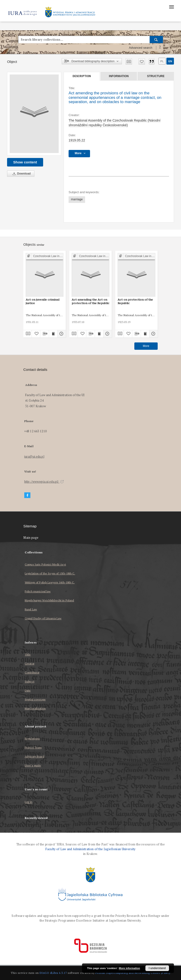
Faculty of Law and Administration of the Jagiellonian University (90, 849)
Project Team (33, 747)
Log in (29, 802)
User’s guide (33, 765)
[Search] (156, 39)
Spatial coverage (35, 699)
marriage (77, 199)
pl (162, 61)
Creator (30, 663)
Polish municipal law (38, 591)
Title (28, 654)
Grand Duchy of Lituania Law (43, 618)
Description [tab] (82, 76)
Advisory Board (35, 756)
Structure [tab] (156, 76)
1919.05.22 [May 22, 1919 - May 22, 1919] (77, 140)
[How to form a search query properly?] (160, 48)
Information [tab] (119, 76)
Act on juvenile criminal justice (43, 301)
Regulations (32, 738)
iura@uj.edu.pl (34, 457)
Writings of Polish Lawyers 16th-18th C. (50, 582)
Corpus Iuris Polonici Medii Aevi (45, 564)
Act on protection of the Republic (135, 301)
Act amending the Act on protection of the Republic (90, 301)
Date (28, 690)
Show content (25, 162)
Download (21, 174)
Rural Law (31, 609)
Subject (30, 681)
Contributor (32, 672)
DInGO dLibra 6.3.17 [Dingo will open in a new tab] (53, 973)
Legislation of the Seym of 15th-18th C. (50, 573)
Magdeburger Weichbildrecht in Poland (49, 600)
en (170, 61)
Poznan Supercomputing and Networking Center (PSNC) (133, 973)
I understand (157, 968)
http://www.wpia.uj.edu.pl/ (44, 482)
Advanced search (141, 48)
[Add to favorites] (142, 61)
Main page (31, 538)
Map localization (35, 708)
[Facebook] (27, 495)
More (146, 346)
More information (129, 968)
